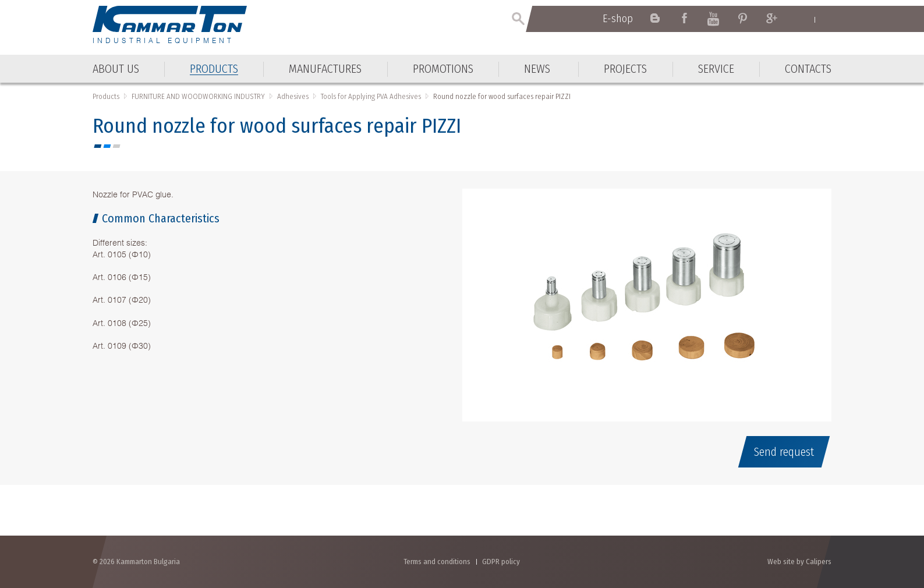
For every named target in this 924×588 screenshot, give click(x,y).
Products (106, 96)
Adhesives (293, 96)
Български (826, 19)
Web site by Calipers (799, 562)
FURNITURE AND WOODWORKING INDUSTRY (198, 96)
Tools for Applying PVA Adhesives (371, 96)
